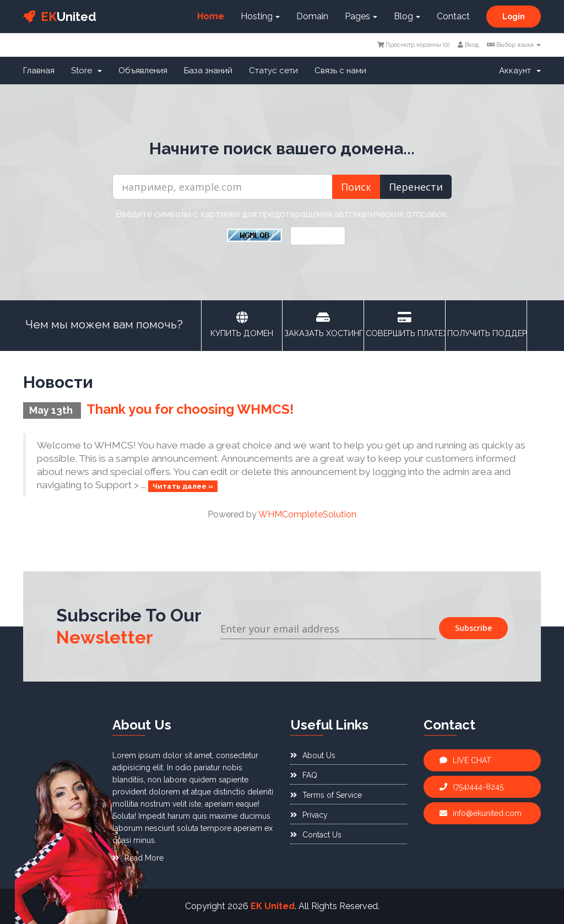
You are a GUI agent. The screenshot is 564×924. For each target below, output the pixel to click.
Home (211, 16)
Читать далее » (183, 486)
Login (514, 17)
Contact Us (316, 835)
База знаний (208, 71)
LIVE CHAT (465, 760)
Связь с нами (340, 71)
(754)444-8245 (471, 787)
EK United (273, 906)
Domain (312, 16)
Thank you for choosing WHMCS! (190, 409)
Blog (407, 16)
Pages (361, 16)
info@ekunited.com (481, 813)
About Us (313, 755)
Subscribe (473, 628)
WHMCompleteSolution (307, 514)
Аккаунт (520, 71)
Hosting (260, 16)
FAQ (304, 775)
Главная (39, 71)
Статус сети (273, 71)
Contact (453, 16)
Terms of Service (326, 795)
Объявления (143, 71)
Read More (138, 858)
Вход (468, 45)
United (60, 17)
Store (86, 71)
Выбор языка (514, 45)
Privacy (309, 815)
